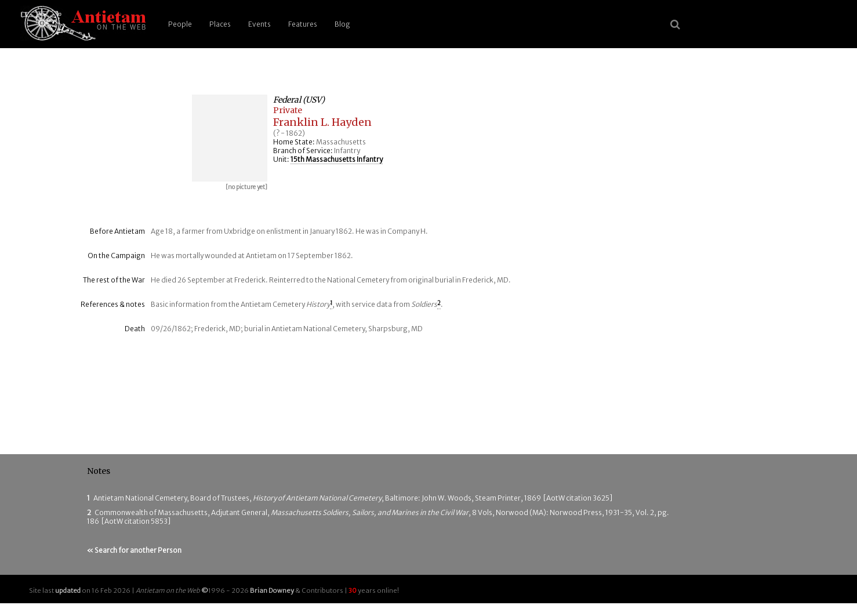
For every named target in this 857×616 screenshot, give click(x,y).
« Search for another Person (134, 550)
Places (220, 24)
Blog (342, 24)
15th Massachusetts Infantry (337, 159)
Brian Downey (272, 590)
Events (259, 24)
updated (68, 590)
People (180, 24)
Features (303, 24)
